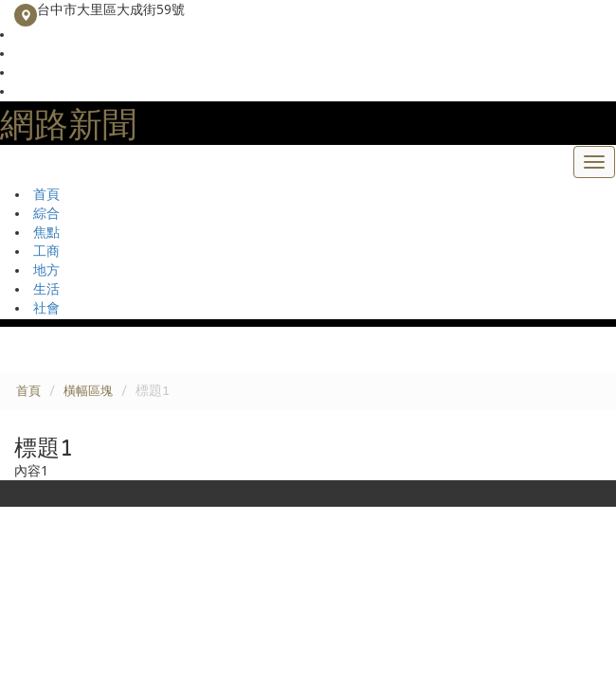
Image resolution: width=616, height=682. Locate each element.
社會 (46, 308)
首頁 (46, 195)
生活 (46, 289)
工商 (46, 251)
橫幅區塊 (88, 391)
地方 (46, 270)
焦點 (46, 233)
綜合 (46, 214)
